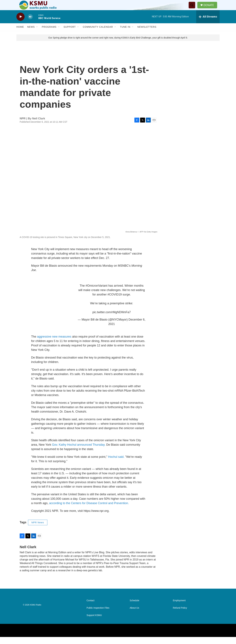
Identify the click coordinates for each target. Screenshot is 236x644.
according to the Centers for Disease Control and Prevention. (89, 510)
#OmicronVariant (97, 293)
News (31, 34)
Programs (49, 34)
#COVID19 (115, 302)
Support (70, 34)
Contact (90, 608)
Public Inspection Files (98, 615)
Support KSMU (94, 622)
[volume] (30, 24)
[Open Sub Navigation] (37, 34)
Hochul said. (116, 464)
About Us (134, 615)
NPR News (38, 530)
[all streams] (208, 24)
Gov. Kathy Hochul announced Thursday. (79, 452)
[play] (20, 24)
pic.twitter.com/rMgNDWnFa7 (112, 319)
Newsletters (147, 34)
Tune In (125, 34)
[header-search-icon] (193, 9)
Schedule (134, 608)
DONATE (211, 9)
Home (20, 34)
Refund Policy (180, 615)
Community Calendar (98, 34)
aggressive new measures (54, 344)
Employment (179, 608)
